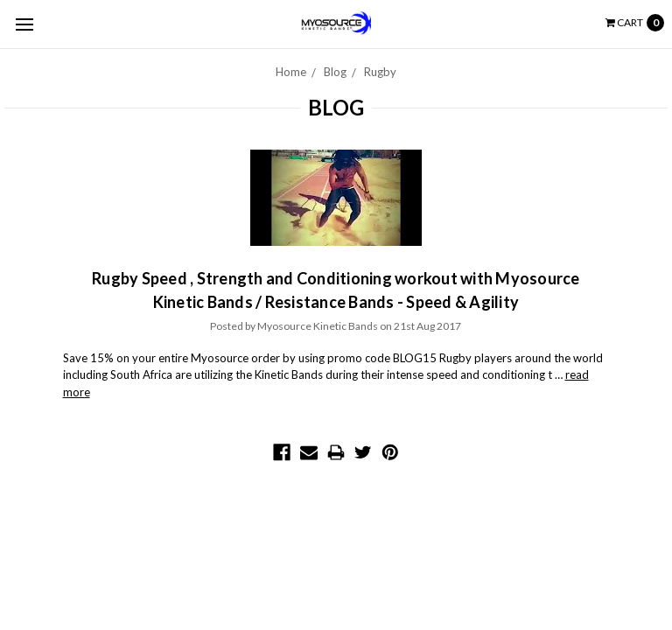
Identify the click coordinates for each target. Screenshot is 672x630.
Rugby (380, 72)
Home (291, 72)
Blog (335, 72)
